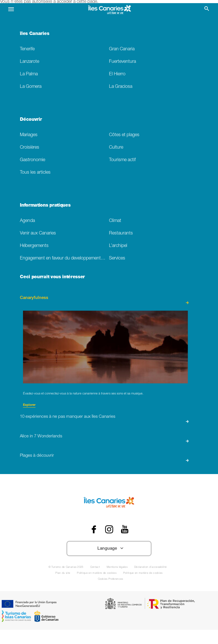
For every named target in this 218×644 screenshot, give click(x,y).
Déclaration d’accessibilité (150, 567)
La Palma (29, 74)
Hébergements (34, 246)
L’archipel (118, 246)
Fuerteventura (122, 62)
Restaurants (121, 233)
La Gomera (31, 87)
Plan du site (63, 573)
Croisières (30, 148)
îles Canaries (34, 34)
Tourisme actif (122, 160)
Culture (116, 148)
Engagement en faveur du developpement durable (64, 258)
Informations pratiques (45, 206)
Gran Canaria (122, 49)
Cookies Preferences (111, 579)
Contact (95, 567)
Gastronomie (33, 160)
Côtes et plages (124, 135)
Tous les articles (35, 173)
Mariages (29, 135)
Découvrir (31, 120)
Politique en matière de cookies (97, 573)
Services (117, 258)
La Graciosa (121, 87)
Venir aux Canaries (38, 233)
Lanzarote (30, 62)
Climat (115, 221)
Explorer (29, 405)
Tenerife (27, 49)
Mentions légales (117, 567)
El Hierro (117, 74)
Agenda (27, 221)
